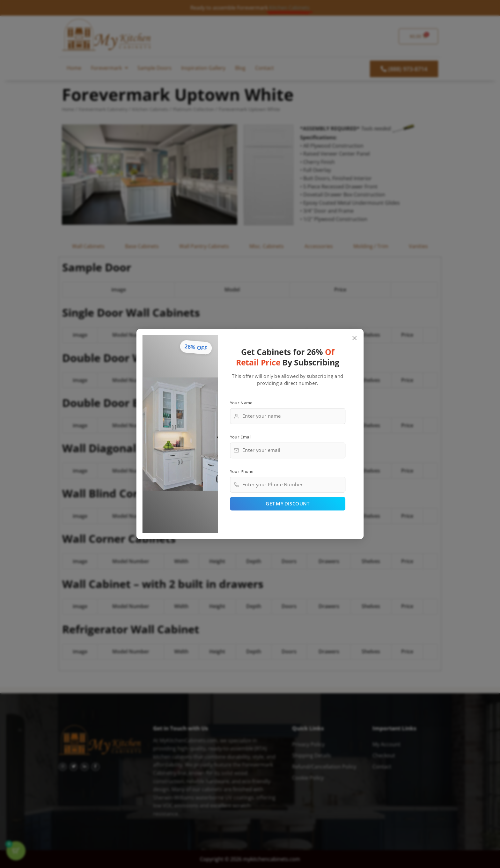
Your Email (241, 437)
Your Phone (242, 471)
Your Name (241, 402)
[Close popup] (355, 338)
